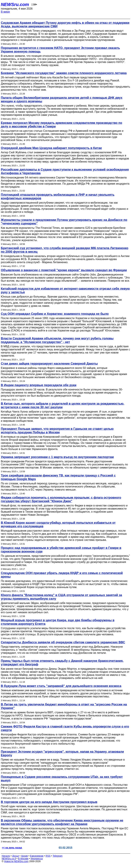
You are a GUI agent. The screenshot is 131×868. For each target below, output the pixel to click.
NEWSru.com (15, 4)
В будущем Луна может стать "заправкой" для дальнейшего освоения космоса (61, 686)
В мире (5, 12)
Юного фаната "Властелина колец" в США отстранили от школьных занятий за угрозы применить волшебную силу (61, 597)
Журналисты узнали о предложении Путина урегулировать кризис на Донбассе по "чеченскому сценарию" (64, 222)
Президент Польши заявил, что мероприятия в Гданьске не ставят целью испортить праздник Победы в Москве (57, 431)
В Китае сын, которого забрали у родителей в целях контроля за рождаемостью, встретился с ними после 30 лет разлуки (63, 405)
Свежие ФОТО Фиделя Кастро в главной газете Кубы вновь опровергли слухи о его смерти (65, 728)
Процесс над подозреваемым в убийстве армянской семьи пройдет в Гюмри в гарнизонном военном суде (61, 550)
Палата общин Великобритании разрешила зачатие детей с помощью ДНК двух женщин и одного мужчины (62, 99)
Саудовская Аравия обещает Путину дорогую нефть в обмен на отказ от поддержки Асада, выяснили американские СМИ (65, 25)
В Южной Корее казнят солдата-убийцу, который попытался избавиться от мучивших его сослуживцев (58, 525)
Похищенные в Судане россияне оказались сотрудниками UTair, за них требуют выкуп (62, 779)
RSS (48, 856)
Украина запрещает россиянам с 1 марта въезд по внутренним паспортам (57, 457)
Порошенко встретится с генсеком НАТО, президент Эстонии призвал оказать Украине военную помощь (60, 50)
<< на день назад (12, 848)
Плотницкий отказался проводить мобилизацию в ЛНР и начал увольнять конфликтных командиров (58, 197)
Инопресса (37, 859)
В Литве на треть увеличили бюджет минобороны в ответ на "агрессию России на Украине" (64, 706)
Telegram (58, 856)
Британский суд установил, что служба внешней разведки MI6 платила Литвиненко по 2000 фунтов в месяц (65, 250)
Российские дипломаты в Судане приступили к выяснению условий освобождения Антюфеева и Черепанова (65, 171)
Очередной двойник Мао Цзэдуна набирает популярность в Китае (51, 148)
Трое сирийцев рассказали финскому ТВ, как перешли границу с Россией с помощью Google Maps (58, 477)
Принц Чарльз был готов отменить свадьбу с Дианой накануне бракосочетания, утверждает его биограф (62, 663)
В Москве (23, 859)
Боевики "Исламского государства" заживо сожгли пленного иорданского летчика (64, 73)
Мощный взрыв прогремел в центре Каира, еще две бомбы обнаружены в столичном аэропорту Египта (58, 622)
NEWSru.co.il (9, 859)
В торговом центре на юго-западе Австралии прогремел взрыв (49, 802)
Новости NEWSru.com (16, 861)
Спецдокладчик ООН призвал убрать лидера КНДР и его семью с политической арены (62, 575)
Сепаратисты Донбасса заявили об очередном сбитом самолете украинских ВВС (63, 642)
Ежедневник (37, 856)
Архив (24, 856)
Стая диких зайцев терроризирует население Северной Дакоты (49, 364)
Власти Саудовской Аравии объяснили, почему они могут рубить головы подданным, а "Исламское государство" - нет (57, 340)
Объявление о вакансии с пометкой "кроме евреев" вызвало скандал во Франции (64, 270)
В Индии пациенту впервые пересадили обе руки (39, 385)
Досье (16, 856)
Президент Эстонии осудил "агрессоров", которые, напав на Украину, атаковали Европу (62, 753)
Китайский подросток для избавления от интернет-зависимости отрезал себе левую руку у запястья (65, 290)
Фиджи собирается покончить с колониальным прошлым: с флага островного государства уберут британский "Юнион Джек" (61, 499)
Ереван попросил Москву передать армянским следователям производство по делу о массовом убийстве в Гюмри (61, 125)
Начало (6, 856)
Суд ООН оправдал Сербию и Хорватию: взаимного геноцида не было (55, 314)
